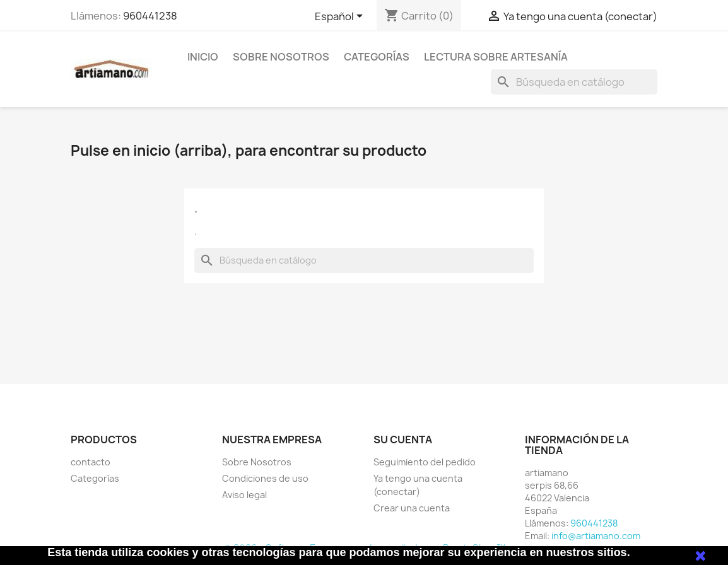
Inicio (203, 57)
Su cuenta (403, 440)
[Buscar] (574, 82)
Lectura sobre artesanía (496, 57)
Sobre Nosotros (281, 57)
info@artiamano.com (596, 536)
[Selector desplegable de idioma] (341, 17)
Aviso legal (244, 495)
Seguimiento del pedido (425, 462)
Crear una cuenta (412, 508)
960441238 (150, 16)
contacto (91, 462)
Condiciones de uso (265, 478)
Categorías (377, 57)
